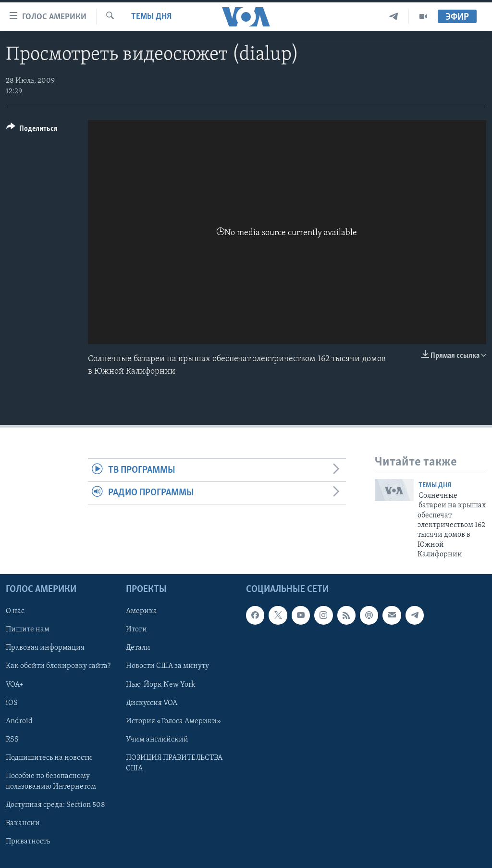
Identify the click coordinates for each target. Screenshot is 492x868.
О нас (15, 611)
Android (19, 721)
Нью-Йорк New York (160, 684)
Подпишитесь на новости (49, 757)
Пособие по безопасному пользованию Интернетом (51, 781)
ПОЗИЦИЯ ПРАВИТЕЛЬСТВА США (174, 763)
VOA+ (15, 684)
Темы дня (151, 17)
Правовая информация (45, 648)
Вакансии (23, 823)
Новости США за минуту (167, 666)
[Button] (32, 130)
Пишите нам (28, 629)
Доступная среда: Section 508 (55, 805)
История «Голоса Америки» (173, 721)
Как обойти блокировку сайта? (58, 666)
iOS (12, 703)
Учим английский (157, 739)
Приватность (28, 842)
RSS (12, 739)
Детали (138, 648)
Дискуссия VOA (152, 703)
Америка (141, 611)
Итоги (136, 629)
